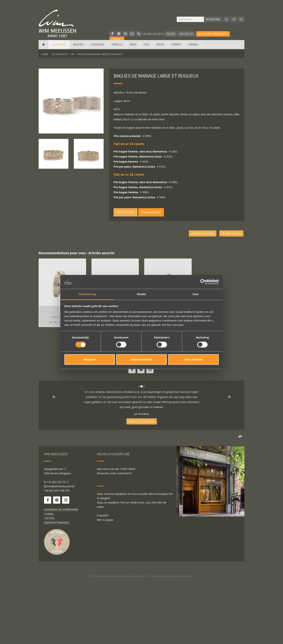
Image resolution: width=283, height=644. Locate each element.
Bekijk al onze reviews (142, 421)
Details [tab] (141, 294)
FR (234, 19)
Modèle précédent (203, 233)
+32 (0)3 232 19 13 (150, 34)
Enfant (176, 46)
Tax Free (49, 582)
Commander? (151, 212)
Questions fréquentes (213, 34)
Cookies (49, 578)
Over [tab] (196, 294)
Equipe (171, 34)
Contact (117, 39)
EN (241, 19)
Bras (133, 46)
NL (226, 19)
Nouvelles (187, 34)
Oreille (117, 46)
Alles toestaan (193, 360)
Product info (143, 640)
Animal (193, 46)
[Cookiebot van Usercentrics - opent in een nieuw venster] (203, 282)
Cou (147, 46)
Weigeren (90, 360)
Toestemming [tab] (87, 294)
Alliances (59, 46)
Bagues (78, 46)
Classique (97, 46)
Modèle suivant (231, 233)
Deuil (160, 46)
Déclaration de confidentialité (61, 573)
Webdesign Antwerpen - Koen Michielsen (173, 640)
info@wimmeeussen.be (61, 550)
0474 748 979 (61, 554)
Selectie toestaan (142, 360)
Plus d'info (126, 212)
